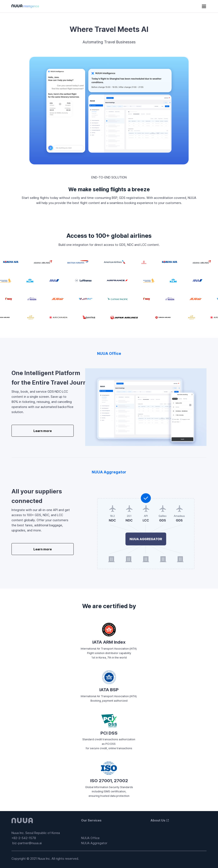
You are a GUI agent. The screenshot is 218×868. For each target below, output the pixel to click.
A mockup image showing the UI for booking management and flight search (109, 111)
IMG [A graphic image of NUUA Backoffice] (146, 407)
